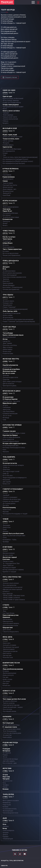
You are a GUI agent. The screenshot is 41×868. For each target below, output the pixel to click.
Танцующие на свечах (10, 651)
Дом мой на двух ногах (10, 377)
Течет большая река (9, 731)
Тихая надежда (8, 115)
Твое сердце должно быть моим (14, 699)
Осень (5, 538)
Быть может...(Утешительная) (13, 287)
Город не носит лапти (10, 117)
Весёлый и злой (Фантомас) (12, 149)
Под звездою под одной (11, 647)
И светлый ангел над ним (11, 705)
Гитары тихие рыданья (11, 105)
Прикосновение (8, 283)
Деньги (5, 835)
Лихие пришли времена (11, 207)
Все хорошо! (7, 215)
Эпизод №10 (7, 193)
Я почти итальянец (9, 508)
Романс (5, 755)
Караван (6, 837)
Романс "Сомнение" (9, 307)
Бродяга (5, 123)
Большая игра (8, 219)
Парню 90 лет (7, 211)
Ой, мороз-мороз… (9, 301)
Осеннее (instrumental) (10, 119)
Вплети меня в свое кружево (12, 273)
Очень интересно (8, 830)
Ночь (4, 783)
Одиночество (7, 147)
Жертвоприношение (9, 673)
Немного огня (7, 697)
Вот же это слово (9, 373)
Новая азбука (7, 737)
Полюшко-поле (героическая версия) (15, 309)
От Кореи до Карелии (10, 399)
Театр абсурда (8, 333)
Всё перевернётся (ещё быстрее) (14, 163)
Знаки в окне (7, 510)
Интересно (6, 751)
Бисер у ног (6, 484)
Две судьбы (7, 482)
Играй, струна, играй (10, 135)
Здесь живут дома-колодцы (12, 381)
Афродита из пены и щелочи (12, 589)
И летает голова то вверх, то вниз (14, 433)
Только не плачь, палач (11, 139)
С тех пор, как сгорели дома (12, 733)
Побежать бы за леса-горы (12, 499)
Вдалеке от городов (9, 572)
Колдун (5, 153)
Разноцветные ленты (10, 185)
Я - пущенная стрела (10, 727)
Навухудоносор (8, 621)
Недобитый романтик (10, 365)
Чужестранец (7, 239)
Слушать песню (11, 77)
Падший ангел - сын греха (11, 401)
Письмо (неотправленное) (11, 255)
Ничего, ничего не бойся (11, 111)
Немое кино (7, 643)
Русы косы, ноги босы (10, 345)
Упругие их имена (9, 649)
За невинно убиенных (10, 701)
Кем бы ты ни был (9, 237)
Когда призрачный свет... (11, 445)
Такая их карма (8, 183)
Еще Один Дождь (9, 613)
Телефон (6, 785)
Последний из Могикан (10, 213)
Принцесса (6, 221)
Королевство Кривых (10, 435)
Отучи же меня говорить (11, 623)
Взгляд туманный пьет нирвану (13, 570)
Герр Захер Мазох (9, 411)
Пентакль (6, 505)
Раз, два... (6, 677)
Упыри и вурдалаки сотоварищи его (15, 478)
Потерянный (7, 241)
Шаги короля (7, 653)
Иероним (6, 512)
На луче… (6, 405)
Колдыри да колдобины (11, 369)
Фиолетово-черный (10, 557)
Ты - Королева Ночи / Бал (11, 563)
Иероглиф (6, 777)
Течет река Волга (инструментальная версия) (18, 319)
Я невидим (6, 749)
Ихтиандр (6, 418)
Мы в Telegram (20, 854)
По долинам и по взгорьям (11, 313)
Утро (4, 155)
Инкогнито (6, 281)
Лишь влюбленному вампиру (13, 669)
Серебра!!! (6, 495)
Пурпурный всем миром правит (13, 107)
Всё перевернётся (9, 151)
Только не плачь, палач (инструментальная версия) (20, 157)
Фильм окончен (8, 187)
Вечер (5, 828)
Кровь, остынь (7, 679)
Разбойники (7, 407)
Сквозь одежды (8, 141)
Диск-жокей (7, 630)
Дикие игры (7, 527)
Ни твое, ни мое (8, 555)
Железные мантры (9, 371)
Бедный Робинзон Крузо (11, 441)
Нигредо (5, 531)
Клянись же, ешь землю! (11, 501)
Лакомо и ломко (8, 561)
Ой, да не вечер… (8, 317)
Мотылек (6, 245)
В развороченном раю (10, 413)
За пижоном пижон (9, 271)
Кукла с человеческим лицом (13, 335)
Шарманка (6, 617)
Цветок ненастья (8, 384)
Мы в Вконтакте (15, 854)
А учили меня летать (10, 809)
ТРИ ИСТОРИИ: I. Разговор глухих (14, 596)
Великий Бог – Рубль (10, 540)
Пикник (5, 787)
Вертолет (6, 683)
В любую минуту (8, 145)
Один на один (7, 96)
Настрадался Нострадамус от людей (15, 514)
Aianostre (6, 452)
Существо (6, 379)
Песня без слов (8, 657)
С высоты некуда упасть (11, 632)
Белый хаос (6, 685)
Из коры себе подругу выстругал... (15, 443)
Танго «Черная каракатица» (12, 249)
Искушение (6, 480)
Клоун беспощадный (10, 275)
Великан (6, 789)
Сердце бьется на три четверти (13, 465)
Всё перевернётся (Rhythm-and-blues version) (18, 161)
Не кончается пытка (10, 463)
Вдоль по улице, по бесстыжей (13, 98)
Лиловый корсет (8, 179)
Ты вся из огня (7, 781)
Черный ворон (7, 305)
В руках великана (9, 177)
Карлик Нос (6, 341)
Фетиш (5, 339)
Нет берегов (7, 753)
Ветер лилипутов (8, 439)
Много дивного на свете (11, 801)
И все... (5, 450)
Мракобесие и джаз (10, 403)
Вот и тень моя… (8, 476)
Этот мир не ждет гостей (11, 471)
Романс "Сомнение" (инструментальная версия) (19, 322)
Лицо (4, 611)
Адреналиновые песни (10, 625)
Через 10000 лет (8, 565)
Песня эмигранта (8, 247)
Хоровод (6, 826)
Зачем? (5, 223)
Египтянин (6, 559)
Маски (5, 109)
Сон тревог (6, 681)
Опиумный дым (8, 839)
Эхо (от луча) (7, 416)
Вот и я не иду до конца (10, 253)
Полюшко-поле (8, 303)
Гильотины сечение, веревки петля (14, 277)
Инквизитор (7, 803)
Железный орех (8, 811)
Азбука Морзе (8, 243)
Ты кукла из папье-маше (11, 217)
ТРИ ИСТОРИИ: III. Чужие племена (14, 600)
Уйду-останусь (8, 347)
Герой (5, 529)
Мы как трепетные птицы (11, 725)
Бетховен (6, 251)
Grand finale (6, 195)
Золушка (6, 833)
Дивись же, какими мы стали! (12, 137)
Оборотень (6, 469)
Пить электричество (9, 585)
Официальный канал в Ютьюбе (25, 854)
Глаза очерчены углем (11, 615)
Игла (4, 269)
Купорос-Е (6, 591)
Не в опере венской (9, 337)
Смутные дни (7, 655)
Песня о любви (8, 315)
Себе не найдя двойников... (12, 437)
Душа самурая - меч (9, 189)
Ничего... (5, 225)
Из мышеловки (8, 397)
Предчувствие (8, 628)
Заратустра (6, 409)
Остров (5, 775)
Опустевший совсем (9, 711)
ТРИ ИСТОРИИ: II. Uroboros (11, 598)
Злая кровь (7, 209)
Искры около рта (8, 675)
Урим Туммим (7, 343)
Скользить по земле (9, 645)
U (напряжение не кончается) (13, 587)
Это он (5, 757)
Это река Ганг (7, 735)
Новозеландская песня (10, 813)
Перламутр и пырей (9, 568)
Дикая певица (7, 349)
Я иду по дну (7, 805)
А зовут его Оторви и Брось (12, 103)
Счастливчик (7, 175)
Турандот (6, 113)
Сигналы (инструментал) (11, 289)
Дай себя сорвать (9, 761)
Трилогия (6, 279)
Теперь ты (6, 467)
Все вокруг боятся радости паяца (14, 448)
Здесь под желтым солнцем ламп (14, 536)
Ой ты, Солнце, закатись (11, 101)
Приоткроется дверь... (10, 386)
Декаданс (6, 267)
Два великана (7, 619)
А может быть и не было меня (13, 533)
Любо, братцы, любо (10, 311)
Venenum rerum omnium (11, 583)
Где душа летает (8, 191)
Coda (4, 420)
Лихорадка (6, 525)
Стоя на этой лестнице (10, 759)
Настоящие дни (8, 723)
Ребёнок (5, 121)
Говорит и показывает (10, 497)
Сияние (5, 181)
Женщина (6, 143)
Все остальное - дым (10, 763)
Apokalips (6, 542)
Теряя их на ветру (9, 703)
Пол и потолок (7, 709)
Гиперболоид (7, 367)
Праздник (6, 779)
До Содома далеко (9, 503)
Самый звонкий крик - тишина (13, 707)
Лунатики (6, 375)
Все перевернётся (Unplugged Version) (15, 159)
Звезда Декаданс (9, 285)
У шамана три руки (9, 431)
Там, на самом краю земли (11, 729)
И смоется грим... (8, 353)
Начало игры (7, 351)
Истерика (6, 671)
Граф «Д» (6, 473)
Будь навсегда (8, 593)
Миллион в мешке (9, 553)
